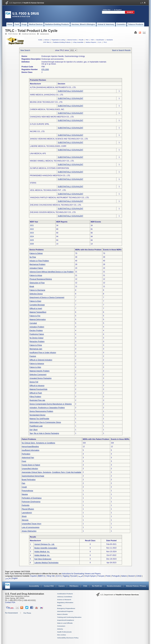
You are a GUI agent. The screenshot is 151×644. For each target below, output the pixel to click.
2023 (32, 233)
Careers (62, 586)
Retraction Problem (37, 342)
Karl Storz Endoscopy (43, 559)
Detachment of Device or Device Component (47, 297)
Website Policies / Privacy (136, 586)
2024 (32, 237)
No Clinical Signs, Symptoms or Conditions (38, 443)
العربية (81, 576)
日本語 (139, 576)
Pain (23, 483)
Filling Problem (35, 397)
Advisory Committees (65, 597)
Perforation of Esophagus (32, 498)
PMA (87, 40)
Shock (24, 516)
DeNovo (47, 40)
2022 (32, 229)
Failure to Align (35, 367)
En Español (118, 10)
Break (32, 286)
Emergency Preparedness (66, 608)
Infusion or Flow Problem (39, 261)
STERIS (33, 183)
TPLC (105, 42)
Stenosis (25, 520)
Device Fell (34, 382)
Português (116, 576)
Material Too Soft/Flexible (39, 419)
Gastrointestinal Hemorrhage (33, 476)
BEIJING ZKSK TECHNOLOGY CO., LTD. (46, 102)
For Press (27, 613)
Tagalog (66, 576)
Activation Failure (36, 268)
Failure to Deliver (36, 253)
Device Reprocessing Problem (41, 411)
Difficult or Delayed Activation (41, 360)
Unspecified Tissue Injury (31, 524)
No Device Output (36, 338)
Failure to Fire (35, 316)
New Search (25, 50)
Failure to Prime (36, 345)
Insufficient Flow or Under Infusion (43, 353)
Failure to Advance (37, 364)
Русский (74, 576)
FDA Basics (74, 586)
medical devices (29, 34)
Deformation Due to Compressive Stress (45, 422)
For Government (11, 613)
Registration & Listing (58, 40)
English (15, 578)
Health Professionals (64, 632)
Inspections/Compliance (66, 620)
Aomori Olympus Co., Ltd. (44, 544)
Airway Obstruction (29, 531)
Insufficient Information (31, 450)
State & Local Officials (65, 623)
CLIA (100, 42)
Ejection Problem (36, 331)
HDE (92, 40)
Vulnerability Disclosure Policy (68, 638)
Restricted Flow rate (37, 400)
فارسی (8, 578)
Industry (60, 629)
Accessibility (34, 586)
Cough (24, 487)
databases (44, 34)
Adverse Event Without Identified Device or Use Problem (52, 272)
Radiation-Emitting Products (62, 42)
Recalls (81, 40)
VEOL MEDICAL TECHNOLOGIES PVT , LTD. (48, 190)
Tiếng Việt (51, 576)
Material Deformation (38, 320)
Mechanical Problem (37, 264)
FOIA (85, 586)
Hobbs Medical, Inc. (42, 552)
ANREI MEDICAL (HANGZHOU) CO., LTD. (47, 95)
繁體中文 (42, 576)
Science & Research (64, 600)
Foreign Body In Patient (31, 465)
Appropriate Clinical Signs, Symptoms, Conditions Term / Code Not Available (51, 472)
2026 (32, 244)
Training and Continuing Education (69, 617)
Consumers (61, 626)
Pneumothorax (27, 491)
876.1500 (45, 69)
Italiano (124, 576)
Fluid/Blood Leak (36, 426)
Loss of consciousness (31, 527)
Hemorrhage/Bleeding (30, 447)
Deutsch (132, 576)
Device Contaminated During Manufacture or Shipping (51, 404)
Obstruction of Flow (37, 283)
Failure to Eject (35, 301)
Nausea (25, 494)
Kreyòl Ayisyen (90, 576)
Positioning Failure (37, 334)
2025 (32, 240)
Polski (108, 576)
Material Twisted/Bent (38, 312)
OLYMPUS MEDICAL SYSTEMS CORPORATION (49, 168)
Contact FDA (49, 586)
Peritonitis (26, 505)
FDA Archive (61, 635)
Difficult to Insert (36, 308)
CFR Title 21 (47, 42)
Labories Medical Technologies (46, 563)
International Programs (65, 611)
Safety (59, 605)
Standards (110, 40)
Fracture (33, 356)
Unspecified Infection (30, 469)
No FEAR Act (97, 586)
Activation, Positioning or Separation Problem (47, 408)
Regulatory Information (65, 603)
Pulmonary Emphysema (31, 502)
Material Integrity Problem (40, 371)
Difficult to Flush (36, 393)
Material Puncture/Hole (38, 389)
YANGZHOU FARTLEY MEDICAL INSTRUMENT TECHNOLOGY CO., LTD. (60, 198)
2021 (32, 225)
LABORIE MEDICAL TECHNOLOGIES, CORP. (48, 146)
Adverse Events (72, 40)
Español (33, 576)
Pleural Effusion (28, 509)
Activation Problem (37, 327)
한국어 (59, 576)
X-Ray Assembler (78, 42)
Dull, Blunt (33, 430)
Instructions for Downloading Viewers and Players (81, 574)
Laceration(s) (27, 513)
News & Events (62, 614)
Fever (24, 461)
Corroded (33, 323)
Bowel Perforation (29, 480)
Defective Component (38, 375)
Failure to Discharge (37, 290)
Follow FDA (107, 10)
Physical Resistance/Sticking (41, 279)
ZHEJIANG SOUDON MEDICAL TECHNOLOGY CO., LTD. (53, 212)
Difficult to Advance (37, 386)
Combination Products (65, 594)
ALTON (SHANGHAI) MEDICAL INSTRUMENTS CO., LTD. (53, 87)
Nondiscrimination (114, 586)
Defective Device (36, 294)
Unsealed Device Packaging (40, 378)
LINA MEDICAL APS (38, 154)
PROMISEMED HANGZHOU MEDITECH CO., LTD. (50, 176)
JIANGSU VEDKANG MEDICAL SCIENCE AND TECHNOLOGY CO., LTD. (59, 139)
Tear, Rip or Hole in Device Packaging (44, 433)
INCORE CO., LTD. (37, 131)
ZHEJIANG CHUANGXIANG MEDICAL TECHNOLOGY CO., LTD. (56, 205)
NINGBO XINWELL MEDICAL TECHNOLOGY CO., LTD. (52, 161)
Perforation (26, 454)
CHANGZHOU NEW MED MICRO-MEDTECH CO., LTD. (52, 117)
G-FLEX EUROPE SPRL (40, 124)
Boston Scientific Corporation (46, 548)
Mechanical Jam (36, 349)
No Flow (33, 257)
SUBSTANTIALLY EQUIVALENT (70, 91)
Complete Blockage (37, 305)
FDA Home (13, 34)
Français (101, 576)
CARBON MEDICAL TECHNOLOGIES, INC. (47, 109)
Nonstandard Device (37, 415)
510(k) (40, 40)
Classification (100, 40)
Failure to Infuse (36, 275)
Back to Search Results (121, 50)
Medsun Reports (91, 42)
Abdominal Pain (28, 458)
